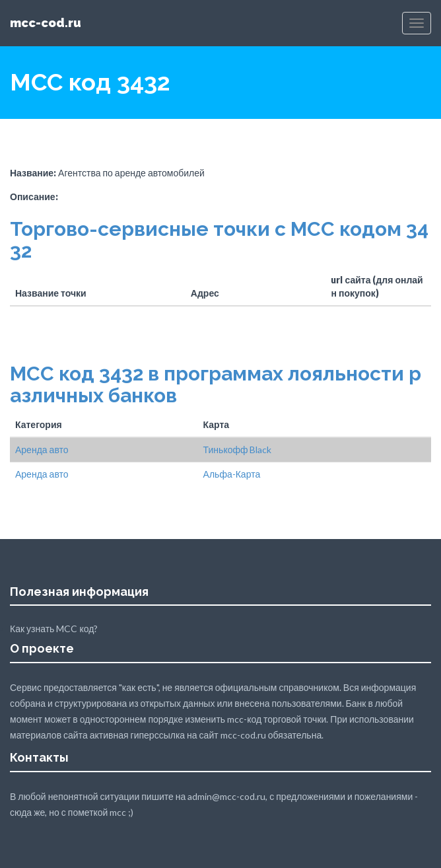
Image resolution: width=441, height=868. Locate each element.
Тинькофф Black (238, 450)
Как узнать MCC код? (54, 629)
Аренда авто (42, 450)
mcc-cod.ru (46, 23)
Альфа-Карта (232, 474)
